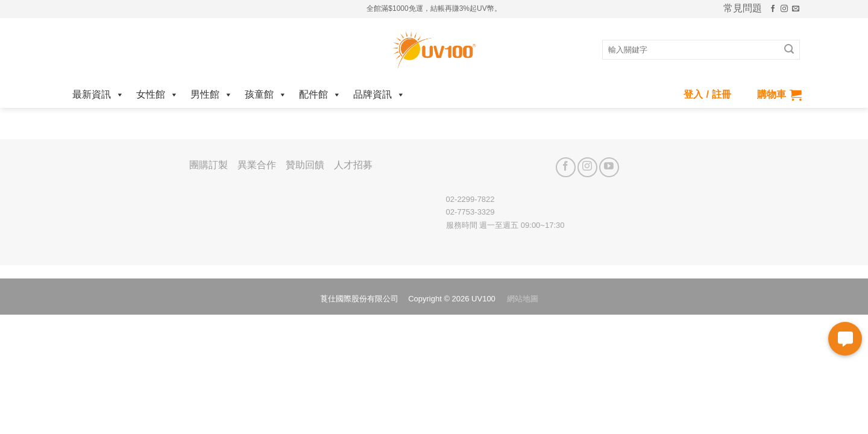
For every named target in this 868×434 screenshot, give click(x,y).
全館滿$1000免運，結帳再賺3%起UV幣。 (434, 8)
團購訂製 (209, 165)
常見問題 (743, 8)
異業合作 (257, 165)
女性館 (157, 94)
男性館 (212, 94)
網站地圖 (523, 299)
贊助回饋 (305, 165)
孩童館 (266, 94)
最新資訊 (98, 94)
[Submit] (789, 50)
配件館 (320, 94)
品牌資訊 (379, 94)
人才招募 (353, 165)
